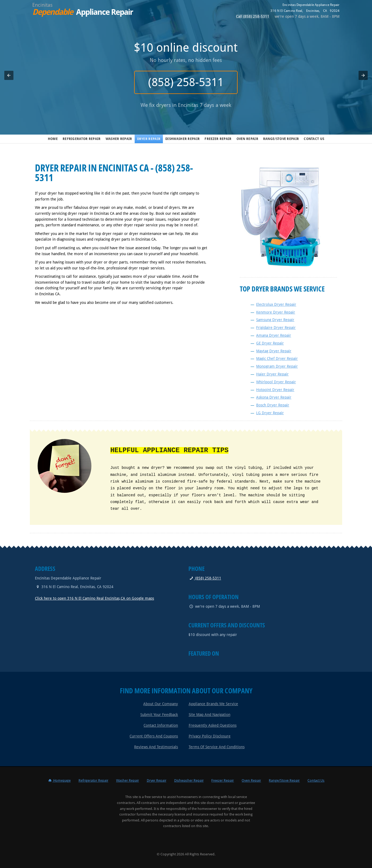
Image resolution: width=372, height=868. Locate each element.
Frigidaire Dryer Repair (276, 328)
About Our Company (161, 704)
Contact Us (314, 139)
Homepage (59, 780)
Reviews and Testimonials (156, 747)
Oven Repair (247, 139)
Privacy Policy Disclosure (210, 736)
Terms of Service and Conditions (217, 747)
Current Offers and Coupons (154, 736)
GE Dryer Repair (270, 343)
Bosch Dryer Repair (273, 405)
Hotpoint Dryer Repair (275, 390)
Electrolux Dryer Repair (276, 304)
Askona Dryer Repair (274, 397)
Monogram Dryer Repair (277, 366)
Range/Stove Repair (281, 139)
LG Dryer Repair (270, 413)
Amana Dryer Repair (274, 335)
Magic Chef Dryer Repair (277, 359)
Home (53, 139)
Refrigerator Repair (82, 139)
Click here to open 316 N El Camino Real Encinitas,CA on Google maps (94, 598)
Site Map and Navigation (210, 715)
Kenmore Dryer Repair (276, 312)
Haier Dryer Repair (272, 374)
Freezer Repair (218, 139)
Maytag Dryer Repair (274, 351)
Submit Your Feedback (159, 715)
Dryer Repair (149, 139)
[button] (9, 75)
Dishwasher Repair (183, 139)
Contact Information (161, 725)
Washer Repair (119, 139)
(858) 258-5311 (186, 82)
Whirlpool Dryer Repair (276, 382)
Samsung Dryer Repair (275, 320)
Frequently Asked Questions (213, 725)
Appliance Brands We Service (213, 704)
